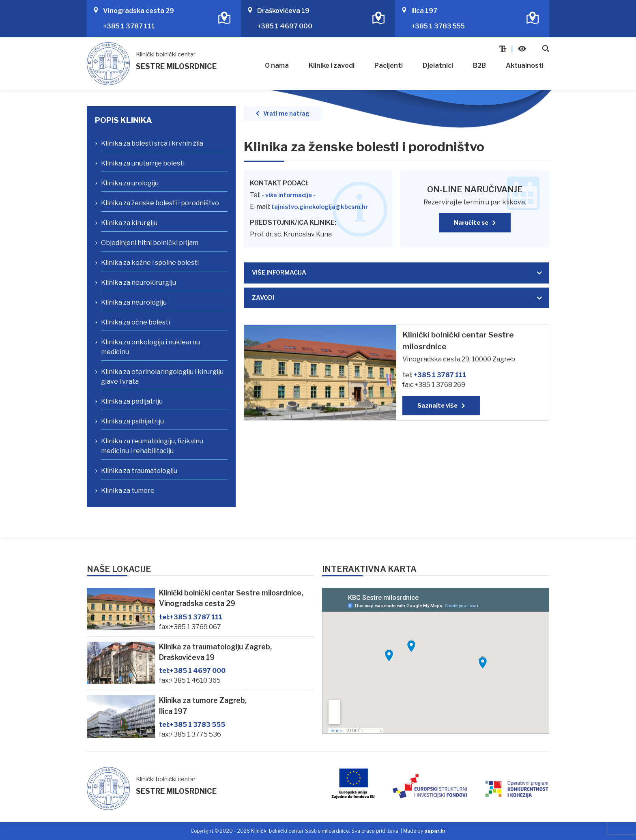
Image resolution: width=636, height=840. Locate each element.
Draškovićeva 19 (283, 11)
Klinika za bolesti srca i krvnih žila (152, 143)
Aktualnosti (525, 66)
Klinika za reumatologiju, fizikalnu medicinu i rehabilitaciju (152, 446)
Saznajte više (437, 406)
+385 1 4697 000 (285, 26)
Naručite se (471, 223)
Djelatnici (438, 66)
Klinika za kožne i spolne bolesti (150, 263)
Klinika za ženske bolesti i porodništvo (160, 203)
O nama (277, 66)
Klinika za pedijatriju (132, 401)
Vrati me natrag (286, 114)
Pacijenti (389, 66)
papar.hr (435, 831)
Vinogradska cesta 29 (139, 11)
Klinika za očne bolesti (135, 322)
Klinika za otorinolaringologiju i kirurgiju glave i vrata (162, 377)
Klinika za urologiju (130, 183)
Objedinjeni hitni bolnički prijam (150, 243)
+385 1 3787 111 (129, 26)
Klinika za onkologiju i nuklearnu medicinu (150, 347)
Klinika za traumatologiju (139, 471)
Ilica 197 (424, 11)
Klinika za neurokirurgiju (139, 283)
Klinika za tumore (128, 491)
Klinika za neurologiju (134, 302)
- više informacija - (289, 195)
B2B (479, 66)
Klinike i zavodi (332, 66)
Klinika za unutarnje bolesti (143, 163)
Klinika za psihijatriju (132, 421)
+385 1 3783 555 (438, 26)
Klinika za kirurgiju (129, 223)
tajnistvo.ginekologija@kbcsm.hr (320, 207)
